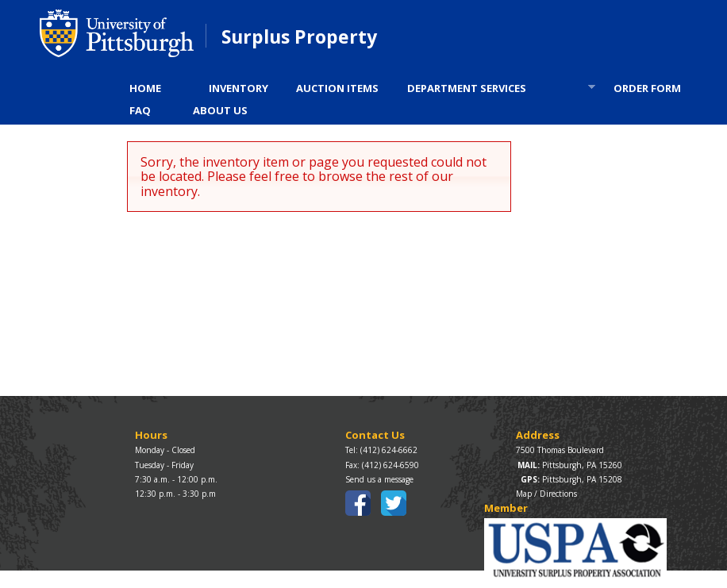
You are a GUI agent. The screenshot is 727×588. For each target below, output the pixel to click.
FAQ (140, 110)
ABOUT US (220, 110)
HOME (145, 88)
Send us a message (379, 479)
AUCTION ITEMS (337, 88)
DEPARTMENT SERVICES (496, 90)
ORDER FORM (647, 88)
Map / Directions (546, 494)
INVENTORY (238, 88)
